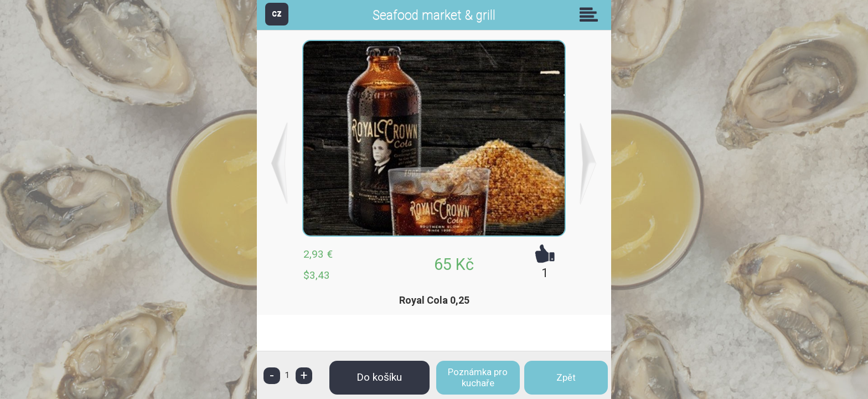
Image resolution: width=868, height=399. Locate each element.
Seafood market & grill (434, 15)
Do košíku (379, 377)
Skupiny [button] (591, 14)
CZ (277, 14)
